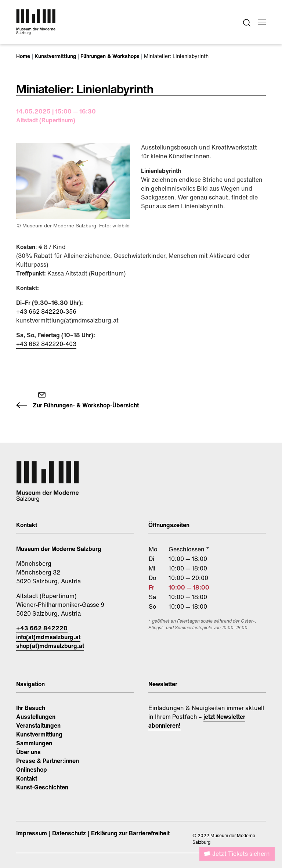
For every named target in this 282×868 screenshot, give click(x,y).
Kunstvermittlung (39, 734)
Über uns (28, 752)
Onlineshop (32, 770)
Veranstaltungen (38, 725)
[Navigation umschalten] (262, 22)
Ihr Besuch (31, 708)
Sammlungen (34, 743)
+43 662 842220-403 (46, 344)
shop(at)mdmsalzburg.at (50, 646)
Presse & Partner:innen (48, 761)
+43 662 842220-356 (46, 311)
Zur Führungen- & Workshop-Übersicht (86, 405)
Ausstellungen (36, 717)
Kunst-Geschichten (42, 787)
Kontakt (27, 778)
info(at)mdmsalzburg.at (48, 637)
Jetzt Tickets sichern (241, 854)
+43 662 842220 (42, 628)
